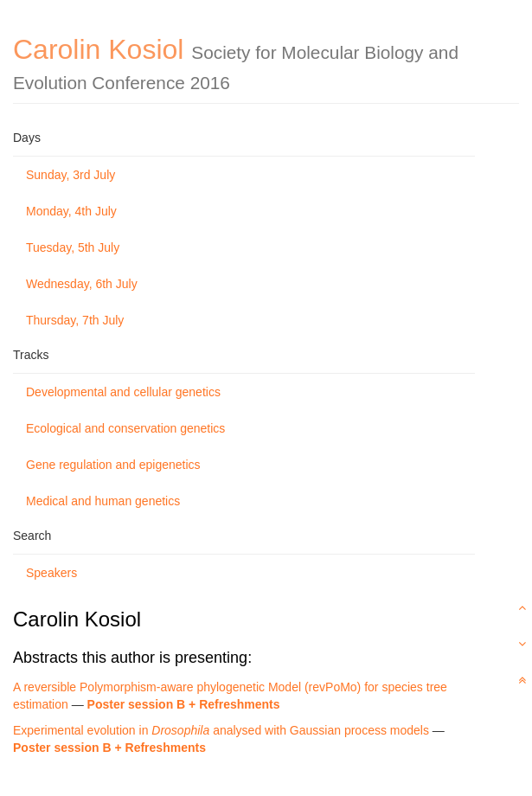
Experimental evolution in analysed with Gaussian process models (221, 730)
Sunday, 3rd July (71, 175)
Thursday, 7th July (75, 320)
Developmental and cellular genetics (123, 392)
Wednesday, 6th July (82, 284)
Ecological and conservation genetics (125, 428)
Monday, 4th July (71, 211)
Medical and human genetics (103, 501)
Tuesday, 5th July (73, 247)
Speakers (51, 573)
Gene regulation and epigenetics (113, 465)
